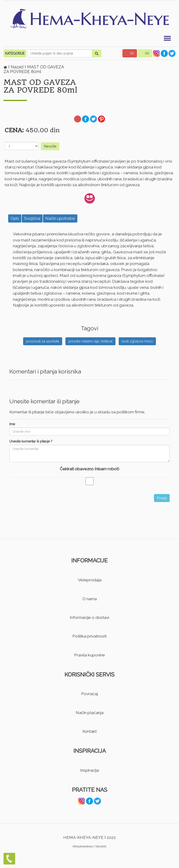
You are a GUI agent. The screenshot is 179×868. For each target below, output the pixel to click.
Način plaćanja (90, 713)
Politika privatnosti (89, 636)
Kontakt (90, 731)
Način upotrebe (60, 218)
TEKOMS (101, 847)
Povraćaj (89, 694)
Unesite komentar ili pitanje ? (31, 441)
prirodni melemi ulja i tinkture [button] (90, 341)
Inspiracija (89, 770)
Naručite (50, 146)
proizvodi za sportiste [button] (43, 341)
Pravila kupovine (89, 655)
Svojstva (32, 218)
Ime (12, 424)
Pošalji (162, 498)
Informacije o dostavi (89, 617)
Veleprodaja (90, 580)
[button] (130, 53)
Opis (15, 218)
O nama (90, 599)
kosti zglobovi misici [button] (137, 341)
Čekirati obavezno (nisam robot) (89, 469)
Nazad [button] (18, 67)
